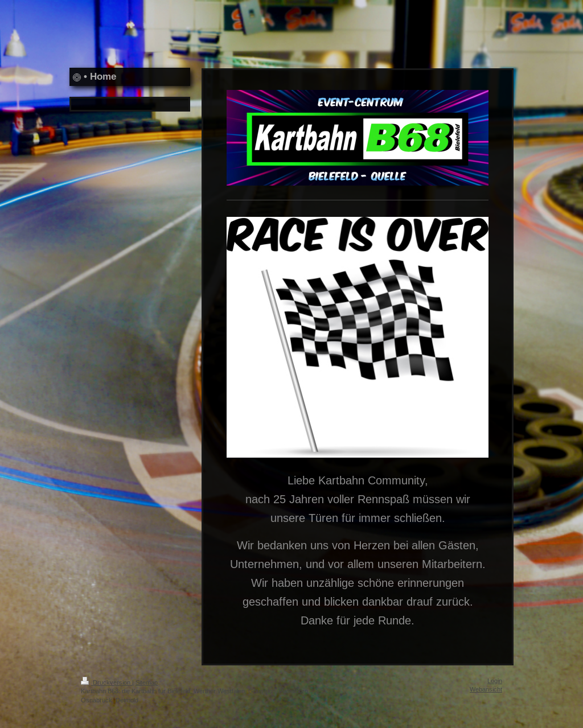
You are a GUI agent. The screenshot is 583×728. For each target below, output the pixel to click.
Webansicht (486, 689)
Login (495, 681)
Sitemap (147, 682)
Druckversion (106, 682)
